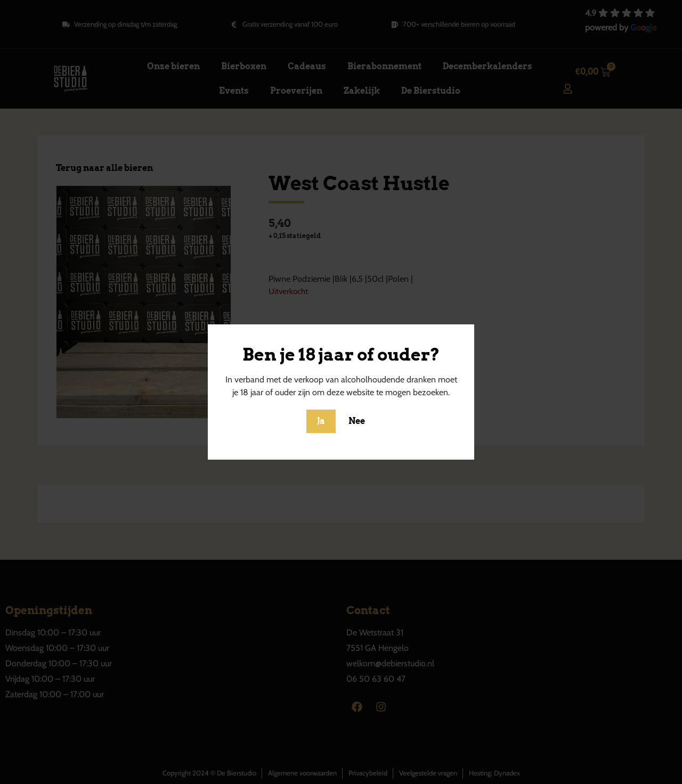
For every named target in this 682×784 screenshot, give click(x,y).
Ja (321, 421)
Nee (357, 421)
